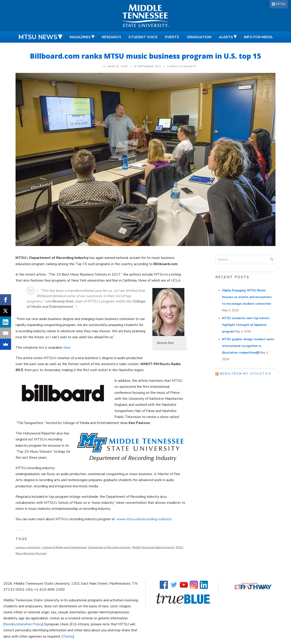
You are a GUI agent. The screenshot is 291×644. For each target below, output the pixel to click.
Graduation (199, 37)
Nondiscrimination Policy (23, 624)
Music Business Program (31, 553)
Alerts (226, 37)
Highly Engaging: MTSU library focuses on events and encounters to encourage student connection (247, 297)
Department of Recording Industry (109, 547)
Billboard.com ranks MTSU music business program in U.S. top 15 (146, 56)
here (67, 348)
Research (111, 37)
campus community (28, 547)
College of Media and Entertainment (64, 547)
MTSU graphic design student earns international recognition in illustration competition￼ (248, 346)
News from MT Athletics (245, 374)
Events (172, 37)
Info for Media (258, 37)
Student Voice (143, 37)
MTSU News (38, 37)
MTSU (281, 4)
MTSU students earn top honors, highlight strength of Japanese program (246, 325)
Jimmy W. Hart (118, 66)
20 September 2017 (147, 66)
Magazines (80, 37)
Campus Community (182, 66)
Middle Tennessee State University (153, 547)
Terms (68, 636)
